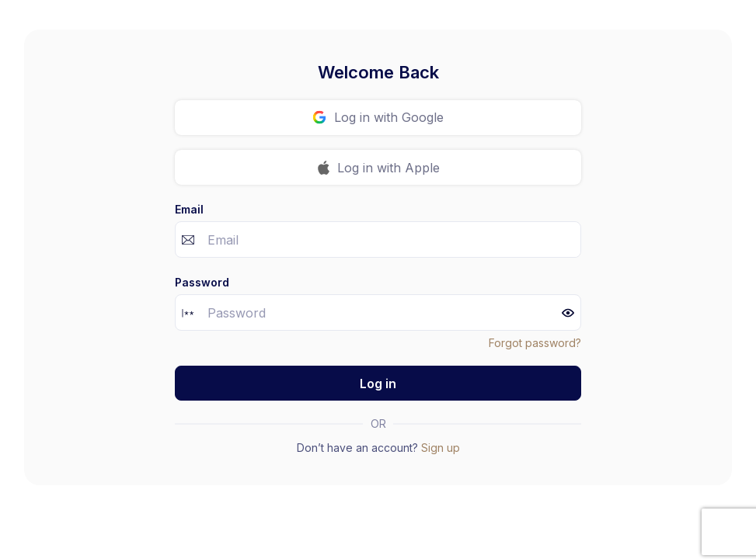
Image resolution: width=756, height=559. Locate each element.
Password (202, 282)
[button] (568, 313)
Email (189, 209)
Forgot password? (535, 343)
